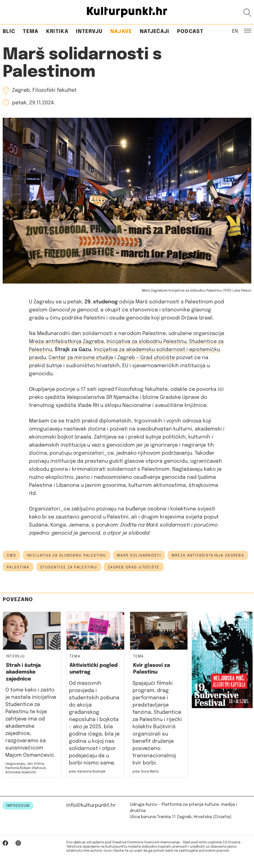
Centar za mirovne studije (81, 358)
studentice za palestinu (69, 567)
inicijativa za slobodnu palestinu (67, 556)
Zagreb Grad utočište (146, 358)
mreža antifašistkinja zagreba (208, 556)
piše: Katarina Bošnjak (87, 772)
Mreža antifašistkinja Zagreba (66, 342)
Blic (9, 32)
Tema (31, 32)
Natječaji (155, 32)
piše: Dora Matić (146, 772)
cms (11, 556)
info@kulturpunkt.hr (91, 805)
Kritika (57, 32)
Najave (121, 32)
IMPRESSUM (18, 806)
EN (235, 31)
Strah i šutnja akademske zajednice (23, 672)
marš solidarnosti (139, 556)
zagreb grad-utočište (134, 567)
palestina (18, 567)
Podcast (190, 32)
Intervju (89, 32)
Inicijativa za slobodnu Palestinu (146, 342)
